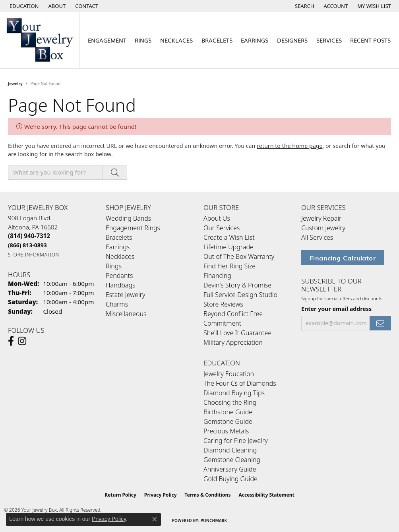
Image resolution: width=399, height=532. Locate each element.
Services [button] (329, 40)
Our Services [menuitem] (222, 228)
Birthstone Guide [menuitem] (228, 412)
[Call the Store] (29, 236)
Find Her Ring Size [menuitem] (230, 266)
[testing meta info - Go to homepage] (40, 40)
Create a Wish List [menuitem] (229, 237)
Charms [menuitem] (117, 304)
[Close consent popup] (155, 519)
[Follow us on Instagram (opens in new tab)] (22, 341)
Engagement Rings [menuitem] (133, 228)
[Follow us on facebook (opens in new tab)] (11, 341)
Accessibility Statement (266, 495)
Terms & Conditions (208, 495)
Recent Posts (370, 40)
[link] (56, 6)
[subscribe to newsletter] (380, 323)
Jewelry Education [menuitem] (229, 374)
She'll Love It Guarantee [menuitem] (237, 333)
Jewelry (15, 83)
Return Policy (120, 495)
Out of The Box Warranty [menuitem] (239, 256)
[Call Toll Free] (27, 245)
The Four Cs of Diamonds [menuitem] (240, 383)
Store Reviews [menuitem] (223, 304)
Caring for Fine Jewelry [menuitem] (236, 441)
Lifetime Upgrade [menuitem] (229, 247)
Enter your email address (336, 309)
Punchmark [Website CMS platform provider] (214, 520)
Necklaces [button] (176, 40)
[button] (23, 6)
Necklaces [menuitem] (120, 256)
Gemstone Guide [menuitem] (228, 421)
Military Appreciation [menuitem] (233, 342)
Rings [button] (143, 40)
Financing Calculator (343, 258)
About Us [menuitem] (217, 218)
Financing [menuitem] (217, 276)
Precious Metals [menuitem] (226, 431)
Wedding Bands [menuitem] (128, 218)
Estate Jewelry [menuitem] (125, 295)
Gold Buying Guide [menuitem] (230, 479)
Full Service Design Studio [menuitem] (240, 295)
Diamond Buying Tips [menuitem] (234, 393)
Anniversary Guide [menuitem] (230, 469)
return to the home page (290, 146)
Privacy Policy (161, 495)
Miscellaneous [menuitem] (126, 314)
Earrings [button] (255, 40)
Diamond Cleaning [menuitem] (230, 450)
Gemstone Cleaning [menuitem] (232, 460)
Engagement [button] (107, 40)
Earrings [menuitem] (118, 247)
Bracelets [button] (217, 40)
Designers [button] (292, 40)
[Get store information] (34, 255)
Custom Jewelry (323, 228)
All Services (317, 237)
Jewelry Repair (321, 218)
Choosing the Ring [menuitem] (230, 402)
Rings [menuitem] (114, 266)
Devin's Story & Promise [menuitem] (237, 285)
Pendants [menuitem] (119, 276)
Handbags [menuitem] (120, 285)
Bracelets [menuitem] (119, 237)
